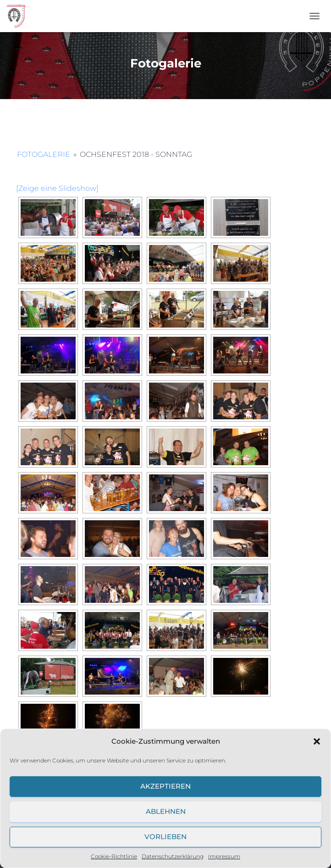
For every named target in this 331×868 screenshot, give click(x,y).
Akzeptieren (165, 786)
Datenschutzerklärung (173, 856)
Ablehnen (166, 811)
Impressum (224, 856)
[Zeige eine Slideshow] (57, 188)
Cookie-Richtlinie (114, 856)
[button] (317, 741)
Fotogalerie (44, 154)
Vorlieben (165, 837)
